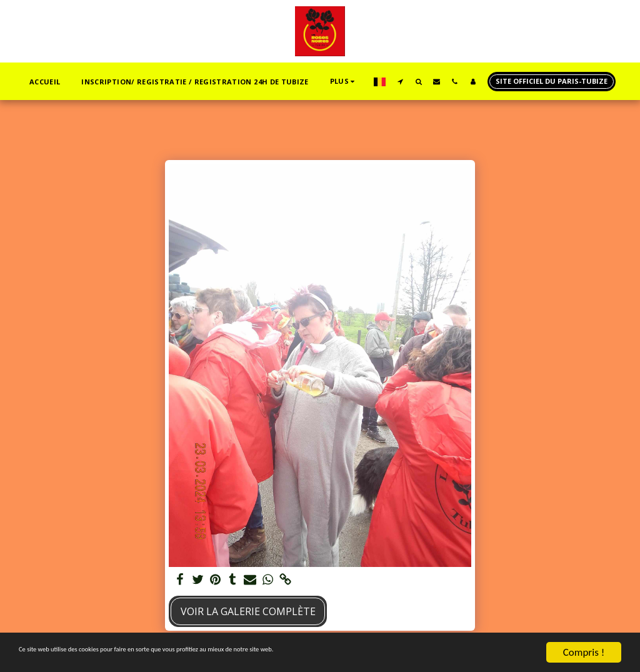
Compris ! (584, 652)
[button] (400, 81)
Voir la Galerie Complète (248, 611)
